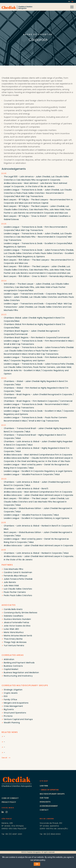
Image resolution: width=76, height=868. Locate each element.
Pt (69, 2)
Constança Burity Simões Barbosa (21, 613)
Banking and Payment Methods (19, 663)
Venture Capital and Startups (18, 719)
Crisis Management (13, 706)
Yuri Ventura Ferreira (14, 645)
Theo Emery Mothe (13, 639)
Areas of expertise (50, 790)
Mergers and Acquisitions (16, 703)
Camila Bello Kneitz (13, 609)
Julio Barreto (10, 582)
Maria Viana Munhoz (14, 632)
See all (4, 758)
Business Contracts (13, 666)
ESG (6, 696)
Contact (44, 810)
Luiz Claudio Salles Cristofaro (18, 589)
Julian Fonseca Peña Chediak (18, 579)
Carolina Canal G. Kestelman (18, 572)
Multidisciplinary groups (52, 794)
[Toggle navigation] (73, 7)
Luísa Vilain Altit (11, 629)
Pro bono (8, 716)
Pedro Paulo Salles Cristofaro (18, 595)
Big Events (9, 709)
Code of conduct (10, 798)
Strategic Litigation (13, 690)
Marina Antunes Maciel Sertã (18, 636)
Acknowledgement (49, 806)
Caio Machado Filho (14, 569)
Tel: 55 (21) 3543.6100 (50, 834)
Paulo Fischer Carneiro (15, 592)
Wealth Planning (12, 723)
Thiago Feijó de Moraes (15, 642)
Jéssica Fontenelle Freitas (16, 622)
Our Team (44, 798)
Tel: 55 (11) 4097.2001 (12, 834)
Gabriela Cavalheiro (14, 616)
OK (37, 864)
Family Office (11, 700)
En (72, 2)
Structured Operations (15, 713)
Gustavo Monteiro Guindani (17, 619)
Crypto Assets (11, 693)
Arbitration (9, 659)
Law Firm (44, 786)
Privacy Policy (9, 802)
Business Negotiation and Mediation (21, 673)
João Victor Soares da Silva (17, 626)
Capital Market (11, 669)
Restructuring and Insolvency (18, 676)
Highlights (45, 802)
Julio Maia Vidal (11, 586)
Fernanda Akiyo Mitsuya (15, 576)
